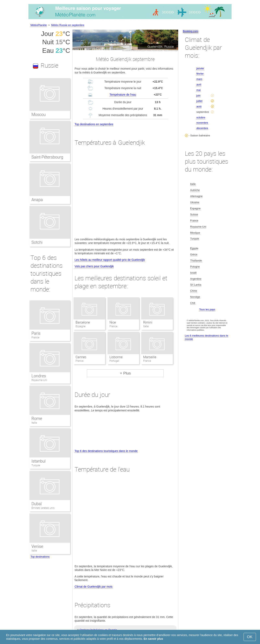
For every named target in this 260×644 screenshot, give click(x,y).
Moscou (39, 114)
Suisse (194, 214)
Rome (37, 419)
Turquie (36, 465)
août (199, 106)
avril (199, 85)
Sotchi (37, 242)
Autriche (195, 190)
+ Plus (125, 373)
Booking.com (190, 31)
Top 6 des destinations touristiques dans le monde (106, 451)
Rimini (148, 322)
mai (199, 90)
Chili (193, 303)
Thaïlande (196, 261)
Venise (37, 546)
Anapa (37, 200)
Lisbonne (116, 357)
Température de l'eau (123, 95)
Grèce (194, 254)
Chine (194, 291)
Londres (39, 376)
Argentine (196, 279)
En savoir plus (153, 639)
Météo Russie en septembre (68, 25)
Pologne (195, 267)
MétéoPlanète (39, 25)
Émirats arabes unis (43, 508)
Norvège (195, 297)
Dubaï (37, 504)
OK (250, 637)
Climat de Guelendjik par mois (94, 587)
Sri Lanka (196, 285)
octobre (201, 117)
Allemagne (196, 196)
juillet (199, 101)
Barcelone (83, 322)
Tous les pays (207, 309)
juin (198, 95)
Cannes (81, 357)
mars (199, 79)
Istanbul (38, 461)
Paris (36, 333)
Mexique (195, 233)
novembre (202, 123)
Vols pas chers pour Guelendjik (94, 266)
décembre (202, 128)
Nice (113, 322)
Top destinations (40, 557)
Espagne (195, 208)
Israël (193, 273)
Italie (34, 423)
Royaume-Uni (39, 380)
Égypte (194, 248)
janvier (200, 68)
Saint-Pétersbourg (47, 157)
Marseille (150, 357)
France (35, 337)
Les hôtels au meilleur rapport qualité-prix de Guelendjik (110, 260)
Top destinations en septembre (94, 124)
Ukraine (195, 202)
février (200, 74)
